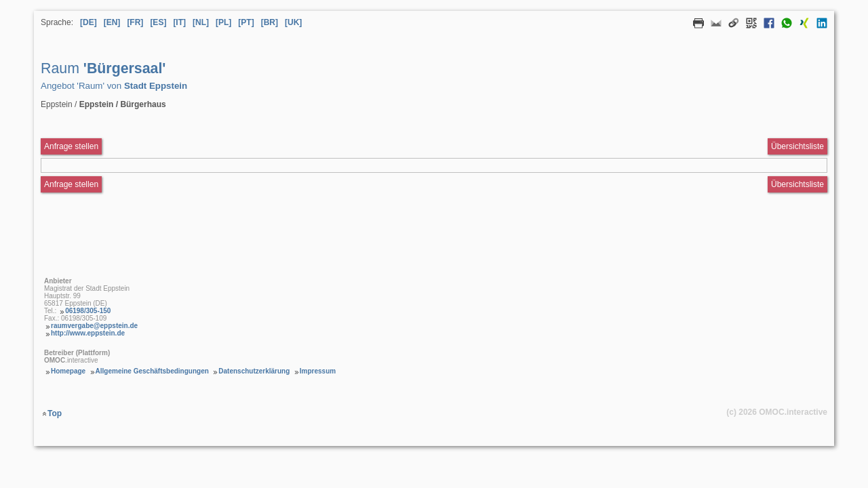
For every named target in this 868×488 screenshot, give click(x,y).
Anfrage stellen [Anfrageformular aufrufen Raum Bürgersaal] (71, 146)
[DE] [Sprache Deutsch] (88, 22)
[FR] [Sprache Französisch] (135, 22)
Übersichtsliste (797, 146)
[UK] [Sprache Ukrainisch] (293, 22)
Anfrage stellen (71, 184)
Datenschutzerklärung (254, 371)
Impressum (318, 371)
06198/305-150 (88, 311)
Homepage (68, 371)
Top (55, 413)
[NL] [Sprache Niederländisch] (201, 22)
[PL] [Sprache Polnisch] (223, 22)
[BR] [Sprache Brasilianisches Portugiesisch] (270, 22)
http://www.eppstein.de (88, 333)
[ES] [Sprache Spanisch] (158, 22)
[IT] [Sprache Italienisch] (179, 22)
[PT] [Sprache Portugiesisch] (246, 22)
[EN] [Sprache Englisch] (112, 22)
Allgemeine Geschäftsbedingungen (152, 371)
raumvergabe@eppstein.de (94, 326)
